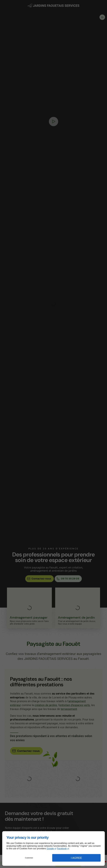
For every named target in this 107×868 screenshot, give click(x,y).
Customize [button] (29, 858)
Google (50, 849)
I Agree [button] (76, 858)
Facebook (62, 849)
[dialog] (53, 848)
